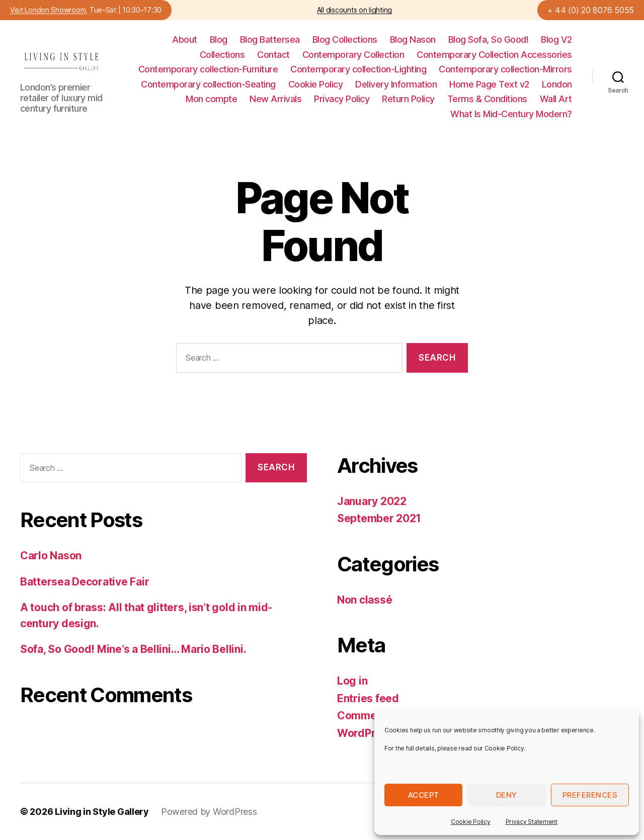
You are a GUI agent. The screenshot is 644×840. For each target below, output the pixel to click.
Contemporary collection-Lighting (358, 69)
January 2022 (372, 501)
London (557, 84)
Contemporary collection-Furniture (208, 69)
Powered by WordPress (209, 812)
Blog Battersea (270, 39)
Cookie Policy (471, 822)
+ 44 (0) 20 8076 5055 (591, 10)
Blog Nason (413, 39)
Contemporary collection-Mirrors (505, 69)
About (185, 39)
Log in (352, 681)
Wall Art (556, 99)
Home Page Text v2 (489, 84)
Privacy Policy (342, 99)
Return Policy (408, 99)
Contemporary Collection (353, 55)
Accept (424, 795)
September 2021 (379, 518)
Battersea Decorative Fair (85, 582)
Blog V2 (556, 39)
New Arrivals (275, 99)
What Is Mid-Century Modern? (511, 114)
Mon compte (211, 99)
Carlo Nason (51, 556)
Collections (222, 55)
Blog (219, 39)
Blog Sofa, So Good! (489, 39)
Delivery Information (396, 84)
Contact (273, 55)
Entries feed (368, 698)
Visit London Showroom (48, 10)
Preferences (590, 795)
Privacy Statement (532, 822)
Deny (507, 795)
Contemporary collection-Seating (208, 84)
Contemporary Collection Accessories (494, 55)
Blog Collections (345, 39)
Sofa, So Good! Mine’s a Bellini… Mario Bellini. (133, 649)
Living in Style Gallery (102, 812)
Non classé (365, 600)
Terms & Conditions (487, 99)
